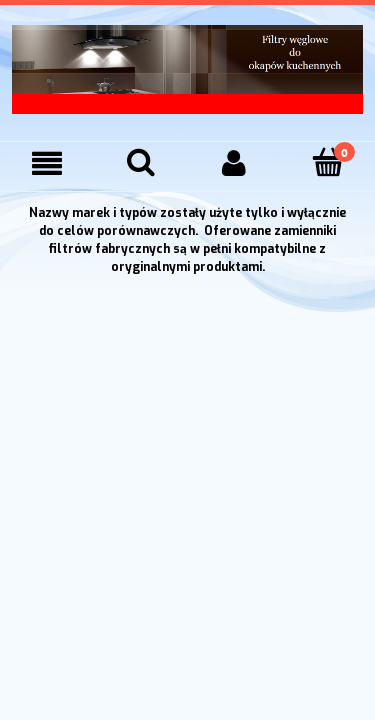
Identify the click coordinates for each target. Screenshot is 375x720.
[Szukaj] (141, 162)
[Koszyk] (328, 162)
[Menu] (47, 163)
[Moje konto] (235, 163)
